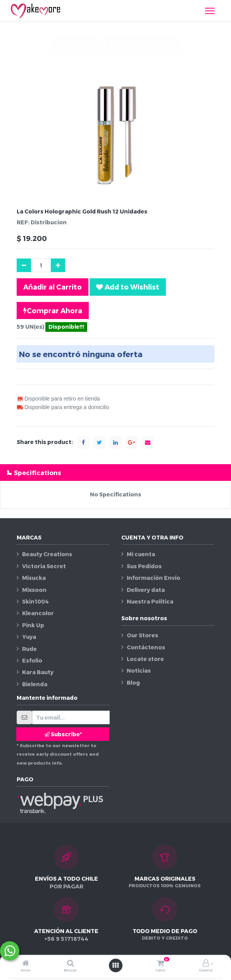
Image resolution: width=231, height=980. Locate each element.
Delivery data (146, 590)
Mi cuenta (141, 554)
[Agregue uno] (58, 265)
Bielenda (35, 684)
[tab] (115, 473)
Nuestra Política (150, 601)
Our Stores (142, 635)
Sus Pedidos (144, 566)
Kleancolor (38, 613)
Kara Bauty (38, 672)
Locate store (145, 659)
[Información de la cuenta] (206, 964)
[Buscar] (71, 964)
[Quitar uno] (24, 265)
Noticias (139, 670)
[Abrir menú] (115, 965)
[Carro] (160, 964)
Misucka (34, 578)
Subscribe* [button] (63, 734)
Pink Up (33, 625)
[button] (128, 287)
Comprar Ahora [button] (53, 310)
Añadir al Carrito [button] (53, 287)
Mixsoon (34, 590)
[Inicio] (26, 964)
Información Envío (153, 578)
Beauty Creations (47, 554)
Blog (133, 683)
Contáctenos (146, 647)
